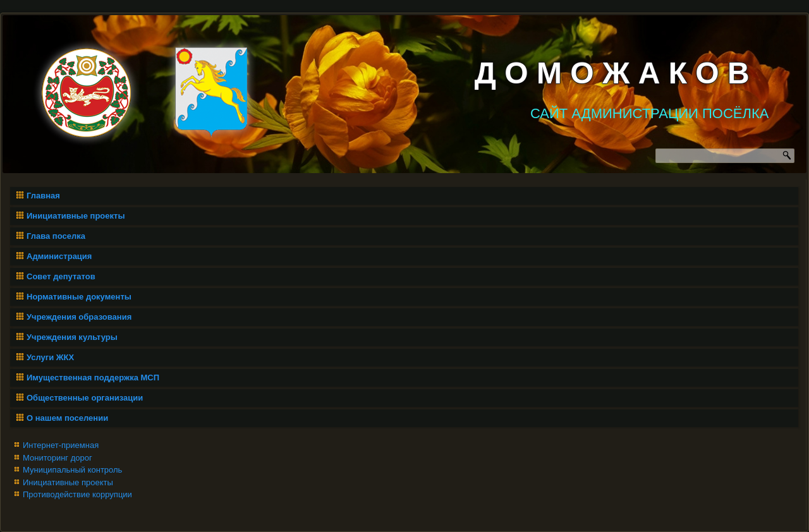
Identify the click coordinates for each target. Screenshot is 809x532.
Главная (43, 196)
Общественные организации (85, 398)
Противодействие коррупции (77, 494)
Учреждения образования (79, 317)
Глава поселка (56, 236)
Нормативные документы (79, 297)
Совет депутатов (61, 276)
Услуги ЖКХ (50, 357)
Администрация (59, 256)
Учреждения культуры (72, 337)
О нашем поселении (67, 418)
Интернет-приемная (61, 445)
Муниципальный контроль (72, 470)
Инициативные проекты (76, 216)
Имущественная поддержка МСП (93, 378)
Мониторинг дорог (58, 458)
